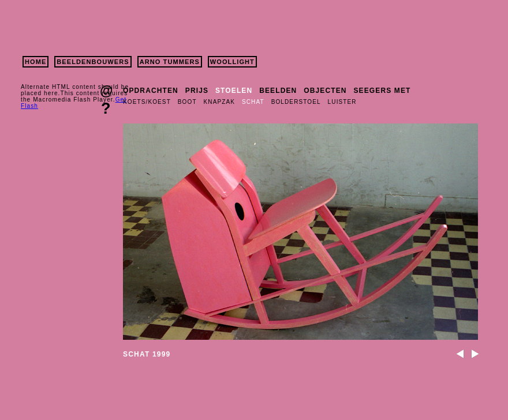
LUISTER (342, 102)
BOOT (187, 102)
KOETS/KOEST (147, 102)
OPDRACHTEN (151, 91)
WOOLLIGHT (232, 62)
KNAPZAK (220, 102)
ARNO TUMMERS (170, 62)
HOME (36, 62)
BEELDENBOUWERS (93, 62)
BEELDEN (278, 91)
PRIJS (197, 91)
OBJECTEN (325, 91)
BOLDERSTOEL (296, 102)
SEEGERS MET (382, 91)
